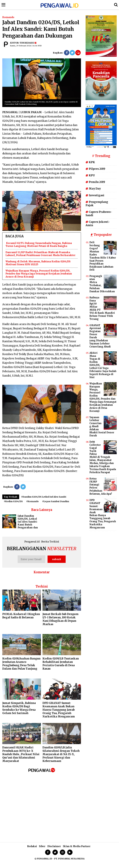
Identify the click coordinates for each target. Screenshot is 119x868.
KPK (90, 162)
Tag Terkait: (11, 497)
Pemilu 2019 (95, 182)
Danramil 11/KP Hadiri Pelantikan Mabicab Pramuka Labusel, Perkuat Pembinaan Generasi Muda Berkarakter (40, 254)
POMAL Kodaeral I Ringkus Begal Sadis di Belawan (21, 616)
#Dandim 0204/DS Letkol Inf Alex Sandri (44, 497)
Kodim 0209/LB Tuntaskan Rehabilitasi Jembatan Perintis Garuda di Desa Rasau (61, 664)
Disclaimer (54, 846)
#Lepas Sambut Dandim (56, 501)
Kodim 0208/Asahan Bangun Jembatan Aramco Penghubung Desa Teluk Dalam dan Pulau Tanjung (21, 664)
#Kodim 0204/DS (13, 501)
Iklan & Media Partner (77, 846)
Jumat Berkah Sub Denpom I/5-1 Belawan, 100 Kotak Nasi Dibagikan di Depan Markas (60, 619)
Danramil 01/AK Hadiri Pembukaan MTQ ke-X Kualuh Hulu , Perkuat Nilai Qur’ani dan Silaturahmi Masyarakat (21, 754)
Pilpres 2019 (95, 169)
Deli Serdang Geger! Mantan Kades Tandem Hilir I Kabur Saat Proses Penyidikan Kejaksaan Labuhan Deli (103, 256)
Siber (42, 846)
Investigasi (95, 195)
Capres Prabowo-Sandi (99, 214)
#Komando (32, 501)
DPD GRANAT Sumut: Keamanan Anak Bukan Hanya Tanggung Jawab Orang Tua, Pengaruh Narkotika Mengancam (59, 710)
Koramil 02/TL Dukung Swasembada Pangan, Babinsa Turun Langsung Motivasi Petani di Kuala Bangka (39, 245)
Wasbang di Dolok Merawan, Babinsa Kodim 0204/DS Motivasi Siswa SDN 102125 (38, 263)
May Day (93, 189)
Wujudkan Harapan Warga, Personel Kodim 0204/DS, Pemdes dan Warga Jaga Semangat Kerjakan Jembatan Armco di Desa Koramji (39, 274)
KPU (90, 175)
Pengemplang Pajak (97, 204)
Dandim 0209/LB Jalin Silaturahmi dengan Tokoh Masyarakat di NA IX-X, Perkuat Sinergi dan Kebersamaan (61, 754)
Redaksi (32, 846)
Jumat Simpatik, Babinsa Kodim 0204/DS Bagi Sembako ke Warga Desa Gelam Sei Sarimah (19, 708)
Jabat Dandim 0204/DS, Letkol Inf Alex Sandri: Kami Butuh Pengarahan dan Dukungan (20, 523)
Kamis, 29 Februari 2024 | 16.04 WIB (26, 46)
